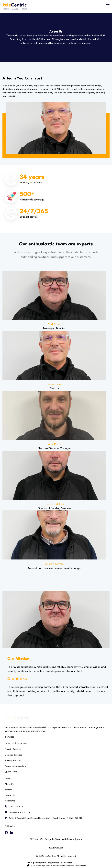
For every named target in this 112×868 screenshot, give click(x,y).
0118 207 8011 (16, 807)
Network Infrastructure (16, 743)
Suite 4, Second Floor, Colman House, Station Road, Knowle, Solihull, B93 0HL (46, 818)
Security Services (13, 749)
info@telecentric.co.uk (20, 812)
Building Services (13, 761)
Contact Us (10, 795)
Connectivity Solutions (15, 766)
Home (8, 778)
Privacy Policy (56, 848)
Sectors (8, 790)
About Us (9, 784)
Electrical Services (13, 755)
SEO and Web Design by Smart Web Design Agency (56, 839)
